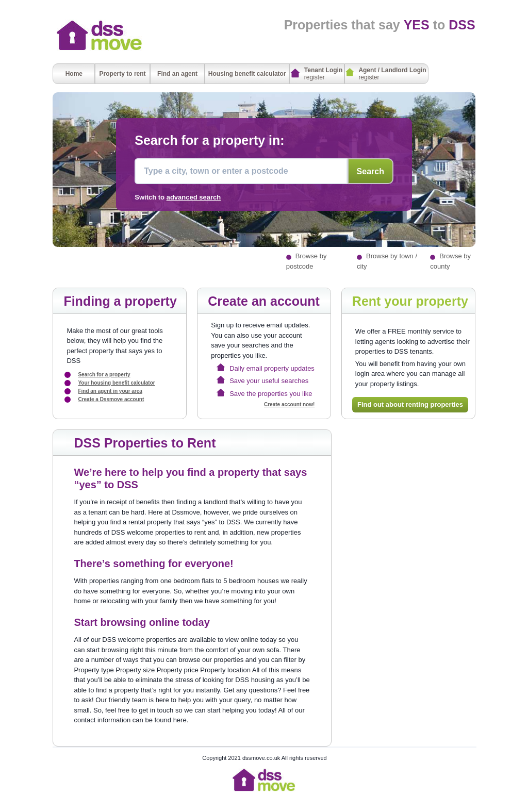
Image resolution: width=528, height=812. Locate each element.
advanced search (194, 197)
